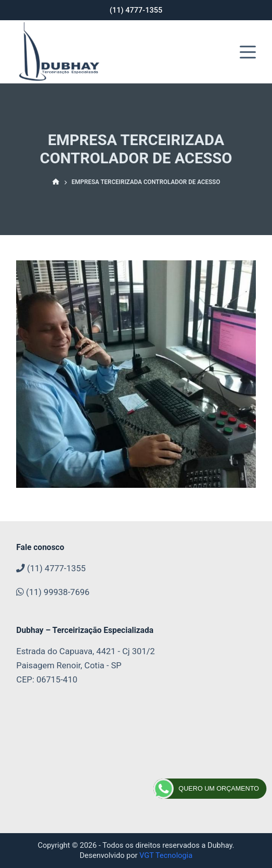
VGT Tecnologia (166, 855)
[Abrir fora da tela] (248, 52)
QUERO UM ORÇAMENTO (206, 789)
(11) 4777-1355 (136, 10)
